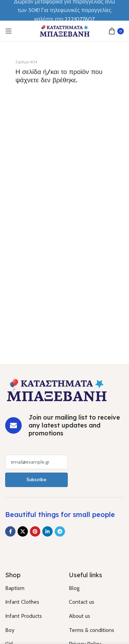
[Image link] (57, 389)
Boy (10, 630)
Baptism (15, 588)
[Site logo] (65, 30)
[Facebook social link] (10, 531)
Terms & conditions (92, 630)
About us (79, 616)
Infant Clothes (22, 602)
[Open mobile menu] (9, 31)
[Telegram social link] (60, 531)
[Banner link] (64, 96)
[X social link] (23, 531)
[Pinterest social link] (35, 531)
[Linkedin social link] (47, 531)
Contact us (82, 602)
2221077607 (80, 19)
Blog (74, 588)
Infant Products (24, 616)
